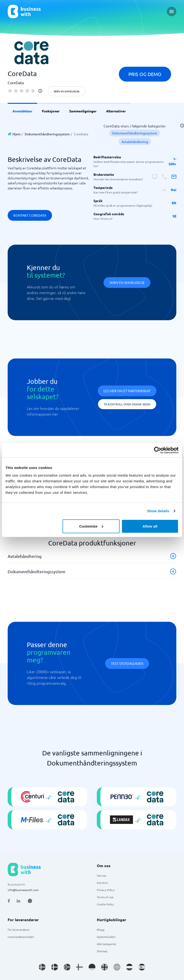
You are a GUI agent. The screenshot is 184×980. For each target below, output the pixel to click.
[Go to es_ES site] (142, 967)
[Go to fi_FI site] (80, 967)
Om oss (101, 875)
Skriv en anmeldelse (67, 91)
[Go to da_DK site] (55, 967)
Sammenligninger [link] (83, 111)
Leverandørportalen (21, 937)
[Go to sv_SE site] (42, 967)
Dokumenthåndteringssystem (47, 134)
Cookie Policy (105, 904)
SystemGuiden (106, 937)
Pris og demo (145, 74)
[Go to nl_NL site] (129, 967)
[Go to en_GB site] (104, 967)
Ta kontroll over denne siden (127, 404)
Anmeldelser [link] (22, 111)
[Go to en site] (117, 967)
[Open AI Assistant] (30, 901)
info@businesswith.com (23, 890)
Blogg (101, 930)
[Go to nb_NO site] (67, 967)
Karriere (102, 883)
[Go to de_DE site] (92, 967)
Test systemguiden (127, 663)
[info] (40, 91)
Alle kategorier (107, 944)
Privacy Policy (106, 890)
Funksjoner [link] (51, 111)
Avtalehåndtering (135, 142)
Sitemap (102, 951)
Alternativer (116, 111)
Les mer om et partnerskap (127, 391)
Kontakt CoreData (30, 215)
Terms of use (105, 897)
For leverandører (19, 930)
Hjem (17, 134)
